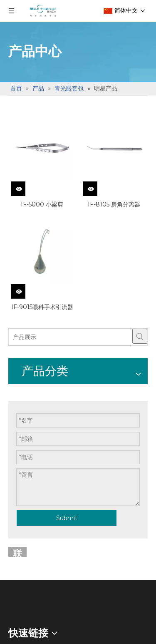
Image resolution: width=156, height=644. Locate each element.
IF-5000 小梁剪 (42, 204)
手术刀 (18, 400)
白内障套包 (25, 569)
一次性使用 (25, 448)
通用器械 (22, 545)
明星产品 (22, 472)
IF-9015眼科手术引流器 (42, 307)
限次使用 (22, 424)
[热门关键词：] (140, 336)
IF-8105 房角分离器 (114, 204)
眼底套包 (22, 496)
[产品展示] (71, 337)
